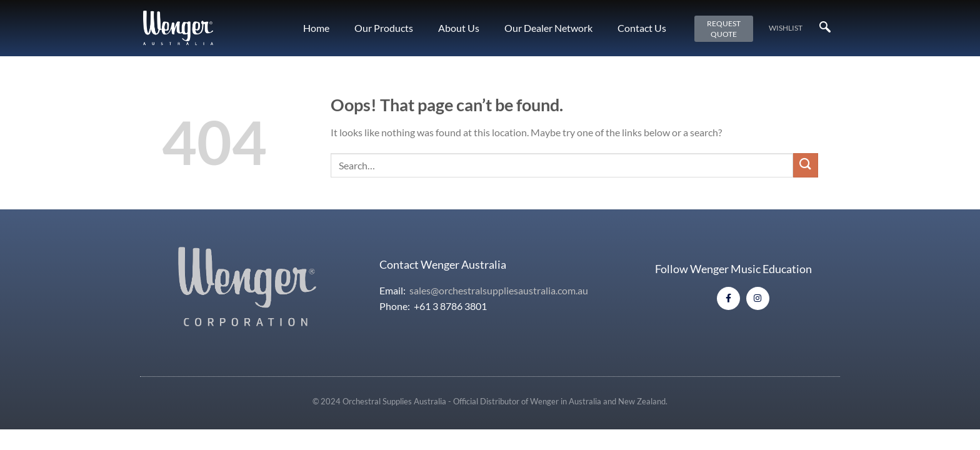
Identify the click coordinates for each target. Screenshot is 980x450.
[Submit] (806, 165)
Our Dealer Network (548, 28)
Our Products (384, 28)
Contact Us (642, 28)
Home (316, 28)
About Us (459, 28)
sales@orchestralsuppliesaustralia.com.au (499, 290)
